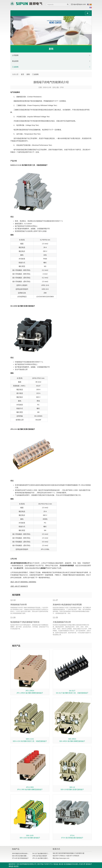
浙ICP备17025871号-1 (45, 864)
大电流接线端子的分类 (62, 622)
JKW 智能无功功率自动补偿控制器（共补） (25, 853)
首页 (22, 74)
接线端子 (44, 568)
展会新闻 (15, 61)
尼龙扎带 (82, 864)
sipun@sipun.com (78, 4)
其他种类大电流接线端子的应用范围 (67, 605)
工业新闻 (15, 67)
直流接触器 (68, 864)
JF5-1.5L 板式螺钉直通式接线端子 (43, 858)
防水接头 (75, 864)
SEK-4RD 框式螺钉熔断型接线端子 (23, 856)
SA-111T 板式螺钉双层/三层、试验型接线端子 (46, 853)
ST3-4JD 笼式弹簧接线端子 (20, 858)
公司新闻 (15, 55)
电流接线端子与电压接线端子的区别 (25, 622)
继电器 (11, 866)
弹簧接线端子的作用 (19, 605)
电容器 (16, 866)
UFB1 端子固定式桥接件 (40, 856)
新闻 (28, 74)
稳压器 (61, 864)
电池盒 (56, 864)
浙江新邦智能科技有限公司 (20, 563)
